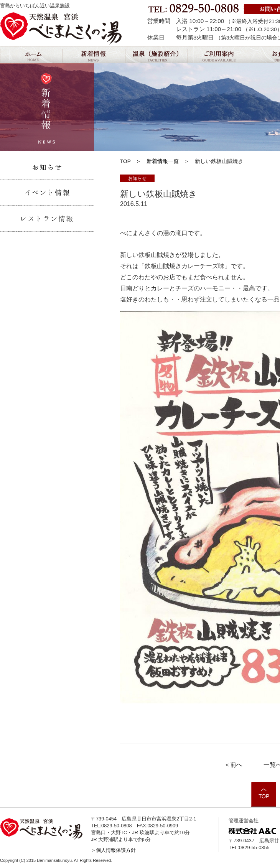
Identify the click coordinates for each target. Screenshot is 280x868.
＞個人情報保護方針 (113, 850)
